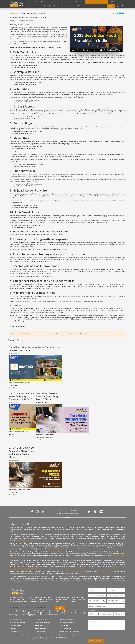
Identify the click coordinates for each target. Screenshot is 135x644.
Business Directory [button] (41, 2)
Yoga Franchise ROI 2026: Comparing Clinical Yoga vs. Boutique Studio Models (22, 453)
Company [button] (29, 2)
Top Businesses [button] (79, 2)
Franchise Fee (64, 626)
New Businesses (66, 2)
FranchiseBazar (24, 312)
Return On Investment (42, 623)
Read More (12, 388)
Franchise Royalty (41, 628)
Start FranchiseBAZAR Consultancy (97, 2)
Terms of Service (42, 635)
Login (117, 6)
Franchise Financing (41, 626)
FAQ (33, 635)
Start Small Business (66, 620)
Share (115, 13)
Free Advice (14, 628)
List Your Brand (115, 2)
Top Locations (54, 2)
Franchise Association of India (22, 635)
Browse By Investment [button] (52, 6)
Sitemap (80, 635)
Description (92, 618)
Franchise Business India (18, 626)
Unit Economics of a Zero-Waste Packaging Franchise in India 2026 (22, 396)
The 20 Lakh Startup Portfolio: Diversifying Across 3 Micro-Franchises (47, 398)
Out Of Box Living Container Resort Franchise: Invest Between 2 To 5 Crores (35, 349)
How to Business (15, 620)
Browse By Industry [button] (35, 6)
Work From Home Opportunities (70, 631)
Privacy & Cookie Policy (55, 635)
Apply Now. (60, 608)
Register (111, 6)
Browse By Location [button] (68, 6)
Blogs (79, 6)
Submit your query (96, 641)
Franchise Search (65, 628)
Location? (92, 610)
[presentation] (103, 635)
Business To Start (41, 620)
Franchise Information (67, 623)
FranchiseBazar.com (28, 334)
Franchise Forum (15, 631)
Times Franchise (40, 631)
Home (12, 13)
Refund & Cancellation (69, 635)
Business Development (17, 623)
